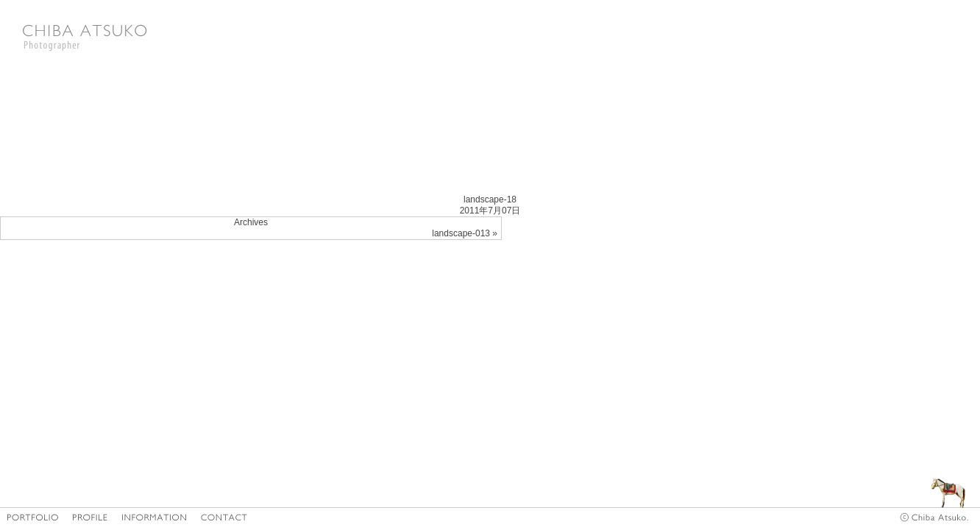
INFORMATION (155, 517)
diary (928, 484)
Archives (251, 222)
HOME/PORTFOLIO (33, 517)
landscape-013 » (465, 233)
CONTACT (224, 517)
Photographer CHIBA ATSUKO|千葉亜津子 (85, 37)
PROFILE (90, 517)
